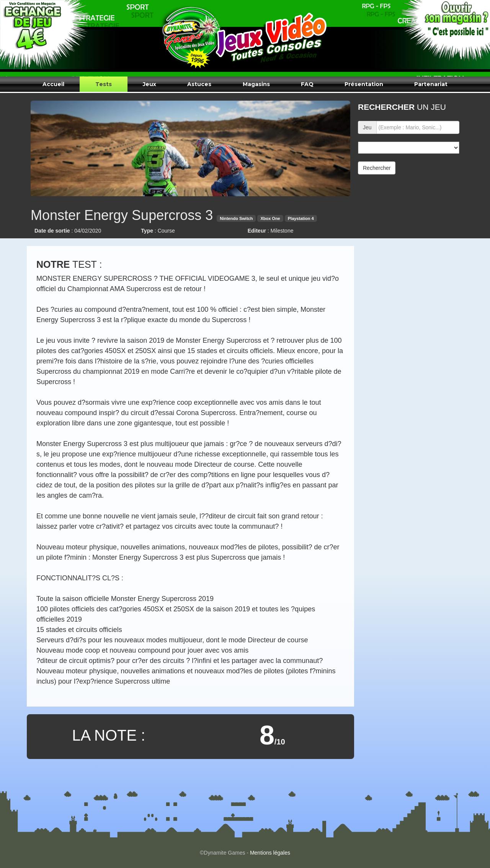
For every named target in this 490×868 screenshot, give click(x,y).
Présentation (364, 84)
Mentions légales (270, 853)
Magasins (256, 84)
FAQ (307, 84)
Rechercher (377, 168)
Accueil (53, 84)
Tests (104, 84)
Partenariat (431, 84)
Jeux (149, 84)
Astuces (199, 84)
